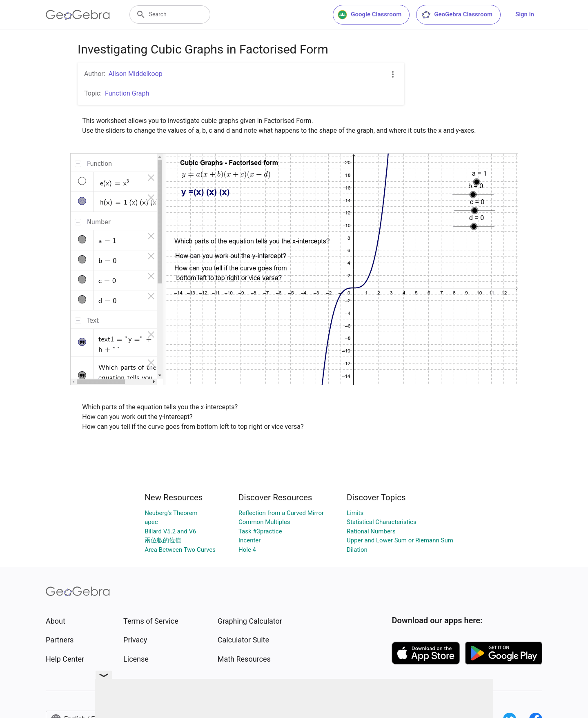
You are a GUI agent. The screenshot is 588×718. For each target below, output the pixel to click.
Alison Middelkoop (136, 74)
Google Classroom (370, 15)
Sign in (525, 14)
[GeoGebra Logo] (78, 15)
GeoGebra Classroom (457, 15)
